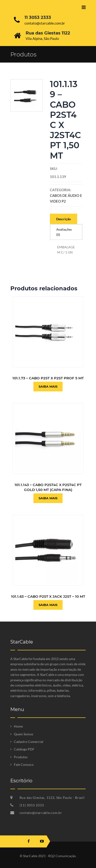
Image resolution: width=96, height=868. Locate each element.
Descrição (64, 219)
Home (18, 726)
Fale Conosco (24, 764)
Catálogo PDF (24, 749)
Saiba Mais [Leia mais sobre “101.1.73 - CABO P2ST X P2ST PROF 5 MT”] (48, 386)
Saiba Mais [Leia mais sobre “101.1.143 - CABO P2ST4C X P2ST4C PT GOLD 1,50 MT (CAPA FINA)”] (48, 498)
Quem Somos (24, 734)
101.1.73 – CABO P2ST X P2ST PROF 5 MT (48, 378)
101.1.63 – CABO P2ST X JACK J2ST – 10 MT (48, 596)
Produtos (21, 757)
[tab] (64, 219)
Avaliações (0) (64, 232)
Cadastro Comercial (29, 742)
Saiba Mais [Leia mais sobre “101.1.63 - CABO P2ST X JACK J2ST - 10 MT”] (48, 605)
